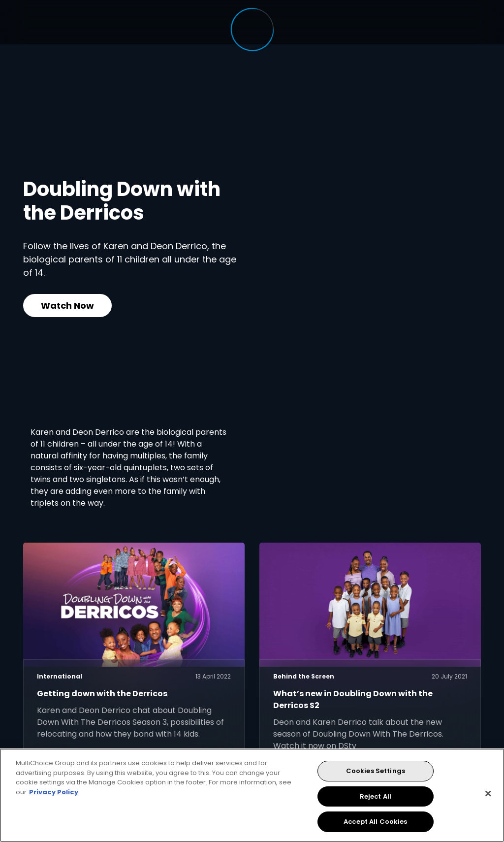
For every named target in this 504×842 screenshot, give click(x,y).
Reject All (376, 796)
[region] (252, 795)
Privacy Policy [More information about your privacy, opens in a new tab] (54, 792)
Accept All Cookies (375, 822)
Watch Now (67, 306)
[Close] (488, 794)
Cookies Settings (376, 771)
